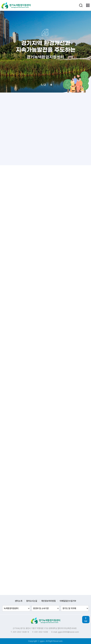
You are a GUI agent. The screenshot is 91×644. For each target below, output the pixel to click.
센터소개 (19, 601)
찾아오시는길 (32, 601)
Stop (51, 85)
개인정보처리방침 (48, 601)
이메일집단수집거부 (68, 601)
